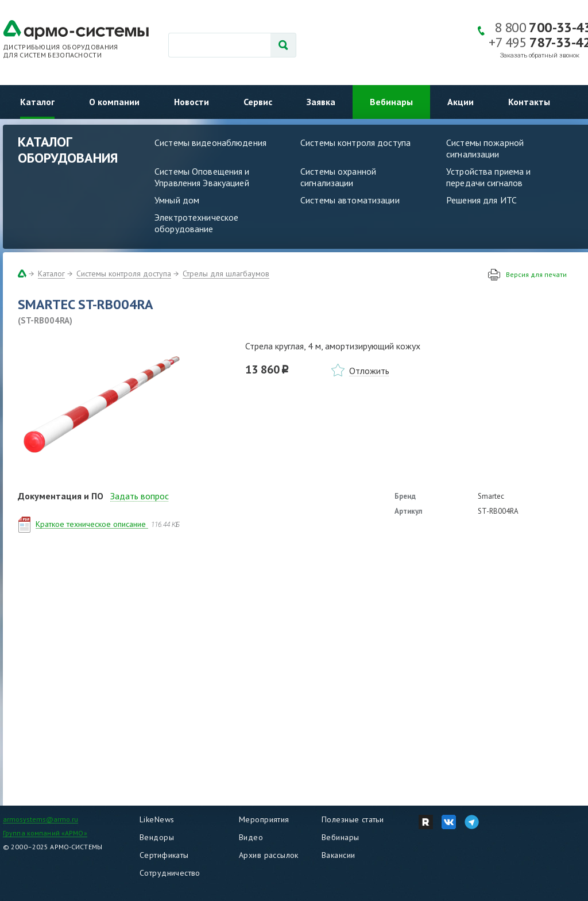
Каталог (37, 102)
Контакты (529, 102)
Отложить (369, 371)
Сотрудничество (170, 873)
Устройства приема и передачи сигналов (488, 177)
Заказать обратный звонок (540, 55)
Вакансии (338, 855)
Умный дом (177, 200)
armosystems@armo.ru (40, 819)
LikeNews (157, 819)
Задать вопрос (140, 496)
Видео (251, 837)
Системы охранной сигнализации (338, 177)
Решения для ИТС (481, 200)
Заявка (321, 102)
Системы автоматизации (350, 200)
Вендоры (157, 837)
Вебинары (391, 102)
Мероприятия (264, 819)
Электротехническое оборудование (196, 223)
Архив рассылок (269, 855)
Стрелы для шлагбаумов (226, 274)
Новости (192, 102)
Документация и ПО (61, 496)
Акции (461, 102)
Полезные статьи (353, 819)
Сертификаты (164, 855)
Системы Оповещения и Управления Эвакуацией (202, 177)
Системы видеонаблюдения (210, 143)
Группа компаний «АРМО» (45, 833)
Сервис (258, 102)
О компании (114, 102)
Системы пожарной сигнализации (485, 148)
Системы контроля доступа (355, 143)
